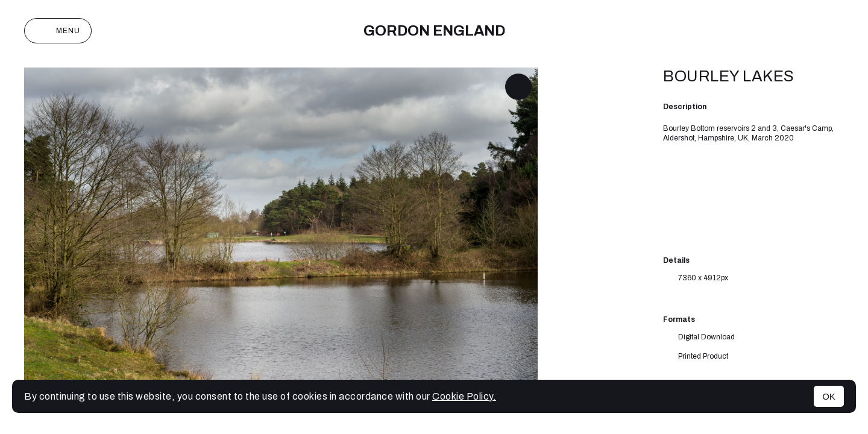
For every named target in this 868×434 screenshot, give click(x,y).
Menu (58, 31)
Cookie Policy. (464, 396)
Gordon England (434, 31)
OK (829, 396)
